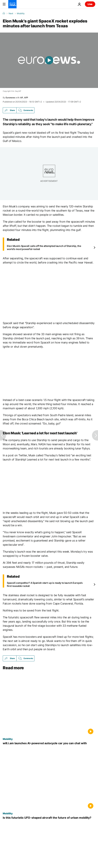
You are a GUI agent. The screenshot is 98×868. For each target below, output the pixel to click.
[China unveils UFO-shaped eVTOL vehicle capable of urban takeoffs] (49, 818)
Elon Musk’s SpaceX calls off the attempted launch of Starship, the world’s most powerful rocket (44, 247)
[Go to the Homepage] (12, 4)
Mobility (21, 14)
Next (11, 14)
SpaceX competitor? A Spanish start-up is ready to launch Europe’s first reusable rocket (45, 584)
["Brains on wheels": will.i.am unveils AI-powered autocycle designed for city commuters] (49, 743)
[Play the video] (49, 60)
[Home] (4, 13)
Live (90, 4)
